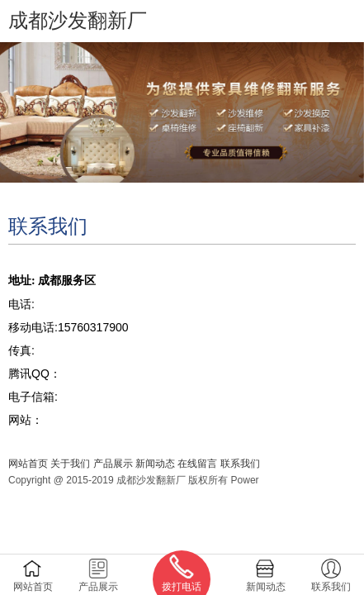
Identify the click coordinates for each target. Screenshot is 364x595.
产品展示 (113, 464)
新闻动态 (155, 464)
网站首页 (28, 464)
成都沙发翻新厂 (78, 20)
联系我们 (240, 464)
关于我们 (70, 464)
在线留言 (197, 464)
